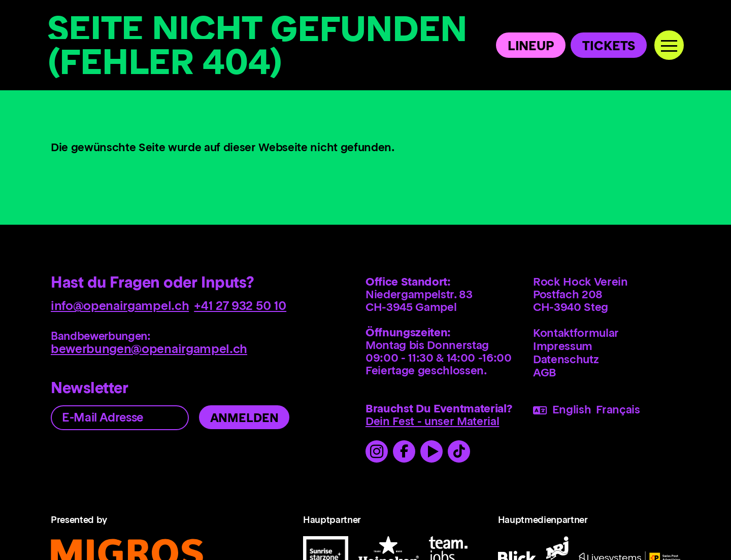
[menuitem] (607, 334)
